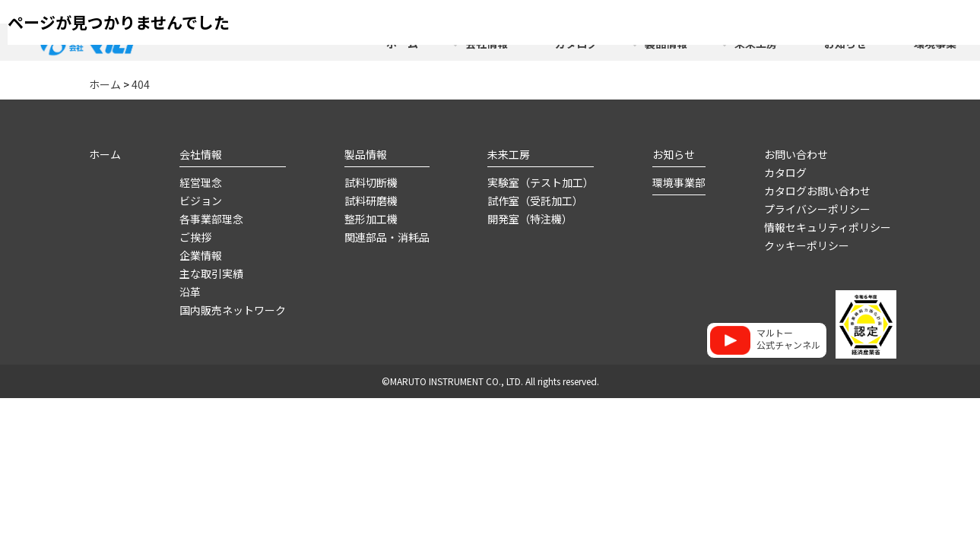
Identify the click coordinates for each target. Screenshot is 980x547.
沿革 (190, 291)
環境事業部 (679, 182)
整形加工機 (371, 218)
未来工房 (509, 153)
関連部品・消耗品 (387, 236)
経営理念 (201, 182)
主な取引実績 (211, 273)
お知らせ (674, 153)
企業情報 (201, 255)
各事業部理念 (211, 218)
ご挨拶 (195, 236)
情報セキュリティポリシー (828, 226)
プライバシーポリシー (817, 208)
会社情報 (201, 153)
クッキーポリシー (807, 245)
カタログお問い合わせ (817, 190)
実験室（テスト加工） (541, 182)
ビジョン (201, 200)
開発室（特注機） (530, 218)
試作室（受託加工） (535, 200)
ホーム (105, 153)
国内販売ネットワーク (233, 309)
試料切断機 (371, 182)
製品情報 (366, 153)
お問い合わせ (796, 153)
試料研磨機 (371, 200)
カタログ (785, 172)
